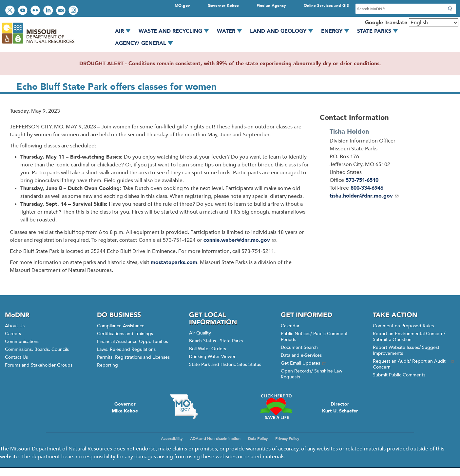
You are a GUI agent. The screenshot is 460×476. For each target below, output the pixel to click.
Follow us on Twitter (11, 11)
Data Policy (258, 439)
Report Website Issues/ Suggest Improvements (406, 350)
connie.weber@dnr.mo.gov (240, 240)
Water (232, 31)
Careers (13, 334)
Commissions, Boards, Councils (37, 349)
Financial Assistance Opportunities (133, 342)
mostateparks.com (174, 262)
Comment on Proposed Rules (403, 326)
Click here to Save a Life (276, 407)
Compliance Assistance (121, 326)
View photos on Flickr (36, 11)
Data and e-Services (301, 355)
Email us (61, 11)
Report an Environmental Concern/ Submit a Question (409, 337)
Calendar (290, 326)
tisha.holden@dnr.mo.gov (364, 196)
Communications (22, 342)
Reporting (107, 365)
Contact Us (16, 357)
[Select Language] (434, 23)
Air (125, 31)
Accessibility (172, 439)
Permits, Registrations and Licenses (133, 357)
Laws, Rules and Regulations (126, 349)
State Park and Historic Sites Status (225, 364)
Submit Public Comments (399, 375)
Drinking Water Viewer (212, 357)
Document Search (299, 347)
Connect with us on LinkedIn (49, 11)
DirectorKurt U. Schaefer (340, 408)
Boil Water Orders (208, 349)
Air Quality (200, 333)
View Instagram (74, 11)
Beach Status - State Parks (216, 341)
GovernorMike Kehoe (125, 408)
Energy (337, 31)
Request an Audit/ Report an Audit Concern (414, 364)
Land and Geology (284, 31)
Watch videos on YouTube (23, 11)
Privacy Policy (287, 439)
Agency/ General (146, 43)
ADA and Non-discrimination (215, 439)
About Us (15, 326)
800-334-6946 (367, 188)
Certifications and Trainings (125, 334)
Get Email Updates (304, 363)
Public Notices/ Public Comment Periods (314, 337)
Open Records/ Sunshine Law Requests (312, 374)
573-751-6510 (362, 180)
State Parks (380, 31)
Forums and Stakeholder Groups (39, 365)
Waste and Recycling (176, 31)
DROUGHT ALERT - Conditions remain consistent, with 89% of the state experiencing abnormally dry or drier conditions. (230, 64)
